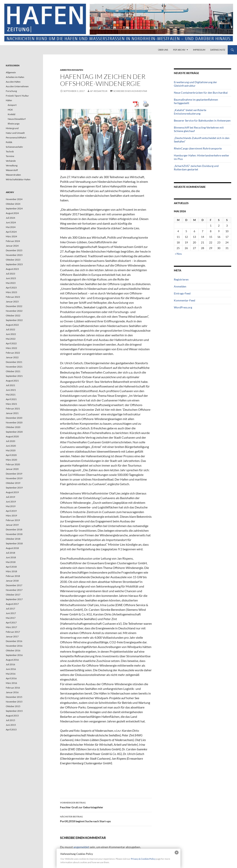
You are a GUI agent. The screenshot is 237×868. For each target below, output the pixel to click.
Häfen (9, 100)
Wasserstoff (12, 170)
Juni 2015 (11, 725)
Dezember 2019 (14, 474)
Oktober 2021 (13, 371)
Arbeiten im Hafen (72, 70)
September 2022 (14, 320)
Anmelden (180, 286)
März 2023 (11, 292)
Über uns (163, 50)
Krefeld (12, 114)
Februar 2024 (13, 241)
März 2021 (11, 404)
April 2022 (11, 343)
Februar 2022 (13, 353)
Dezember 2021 (14, 362)
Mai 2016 (11, 674)
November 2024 (14, 199)
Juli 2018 (10, 553)
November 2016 (14, 646)
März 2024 (11, 236)
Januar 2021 (12, 413)
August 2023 (12, 269)
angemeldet (81, 847)
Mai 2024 (11, 227)
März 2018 (11, 571)
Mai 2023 (11, 283)
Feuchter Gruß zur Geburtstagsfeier (106, 805)
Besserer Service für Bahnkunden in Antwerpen (202, 120)
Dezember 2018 (14, 529)
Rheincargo (14, 124)
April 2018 (11, 567)
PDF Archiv (179, 50)
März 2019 (11, 516)
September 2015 (14, 711)
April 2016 (11, 678)
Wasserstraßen (13, 175)
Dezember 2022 (14, 306)
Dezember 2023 (14, 250)
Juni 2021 (11, 390)
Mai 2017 (11, 618)
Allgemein (11, 72)
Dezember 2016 (14, 641)
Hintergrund (12, 128)
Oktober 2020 (13, 427)
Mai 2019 (11, 506)
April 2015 (11, 730)
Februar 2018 (13, 576)
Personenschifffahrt (16, 138)
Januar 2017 (12, 636)
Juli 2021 (10, 385)
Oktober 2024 (13, 204)
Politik (9, 142)
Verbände (11, 161)
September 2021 (14, 376)
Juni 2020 (11, 446)
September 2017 (14, 599)
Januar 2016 (12, 692)
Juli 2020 (10, 441)
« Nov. (178, 254)
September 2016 (14, 655)
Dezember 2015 (14, 697)
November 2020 (14, 422)
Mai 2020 (11, 450)
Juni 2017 (11, 613)
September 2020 (14, 432)
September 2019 (14, 488)
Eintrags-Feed (182, 293)
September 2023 (14, 264)
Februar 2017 (13, 632)
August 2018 (12, 548)
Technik (10, 151)
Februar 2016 (13, 688)
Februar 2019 (13, 520)
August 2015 (12, 716)
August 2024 (12, 213)
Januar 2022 (12, 357)
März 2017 (11, 627)
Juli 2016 (10, 664)
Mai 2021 (11, 395)
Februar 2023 (13, 297)
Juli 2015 (10, 720)
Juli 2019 (10, 497)
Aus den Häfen (13, 82)
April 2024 (11, 232)
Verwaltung (12, 165)
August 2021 (12, 381)
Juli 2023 (10, 274)
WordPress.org (183, 307)
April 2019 (11, 511)
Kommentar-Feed (185, 300)
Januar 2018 (12, 581)
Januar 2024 (12, 246)
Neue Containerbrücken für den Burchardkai (201, 93)
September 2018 (14, 543)
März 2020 (11, 460)
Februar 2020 (13, 464)
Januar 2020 (12, 469)
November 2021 (14, 367)
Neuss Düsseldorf (17, 119)
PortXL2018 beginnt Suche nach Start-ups (106, 819)
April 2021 (11, 399)
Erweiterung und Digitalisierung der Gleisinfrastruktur (195, 84)
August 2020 (12, 436)
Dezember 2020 (14, 418)
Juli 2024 (10, 218)
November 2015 (14, 702)
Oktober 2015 (13, 706)
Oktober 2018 (13, 539)
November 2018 (14, 534)
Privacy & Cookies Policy (143, 859)
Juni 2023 (11, 278)
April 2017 (11, 623)
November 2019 (14, 478)
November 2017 (14, 590)
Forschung (11, 91)
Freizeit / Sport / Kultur (17, 96)
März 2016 (11, 683)
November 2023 (14, 255)
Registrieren (181, 279)
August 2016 (12, 660)
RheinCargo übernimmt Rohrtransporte (198, 148)
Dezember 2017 (14, 585)
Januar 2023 (12, 302)
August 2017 (12, 604)
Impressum (199, 50)
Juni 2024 (11, 222)
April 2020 (11, 455)
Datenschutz (218, 50)
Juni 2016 (11, 669)
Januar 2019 (12, 525)
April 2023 (11, 288)
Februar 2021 (13, 409)
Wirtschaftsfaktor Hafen (18, 179)
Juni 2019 (11, 502)
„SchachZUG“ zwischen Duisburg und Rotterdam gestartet (196, 168)
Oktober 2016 (13, 650)
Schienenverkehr (14, 147)
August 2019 (12, 492)
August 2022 (12, 325)
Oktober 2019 (13, 483)
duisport (12, 105)
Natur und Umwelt (15, 133)
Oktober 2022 (13, 315)
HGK (10, 110)
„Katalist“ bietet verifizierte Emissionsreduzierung (190, 112)
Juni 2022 (11, 334)
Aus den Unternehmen (17, 86)
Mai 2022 (11, 339)
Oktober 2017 (13, 595)
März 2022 (11, 348)
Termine (10, 156)
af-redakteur (99, 91)
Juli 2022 (10, 329)
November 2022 (14, 311)
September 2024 (14, 208)
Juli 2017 (10, 609)
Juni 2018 (11, 557)
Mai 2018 (11, 562)
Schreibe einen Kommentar (130, 91)
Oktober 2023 (13, 260)
